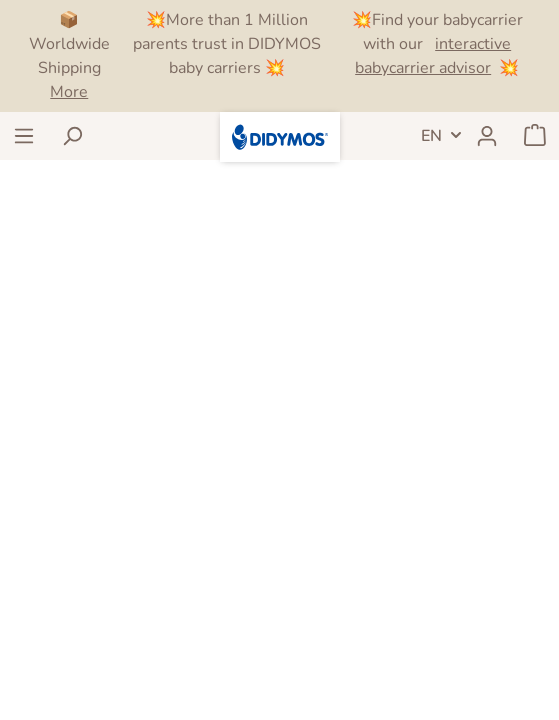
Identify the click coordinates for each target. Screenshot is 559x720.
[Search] (72, 136)
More (69, 92)
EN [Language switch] (431, 136)
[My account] (487, 136)
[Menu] (24, 136)
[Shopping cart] (535, 136)
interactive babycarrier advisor (433, 56)
